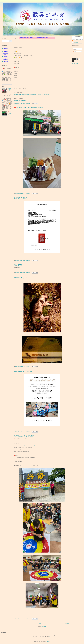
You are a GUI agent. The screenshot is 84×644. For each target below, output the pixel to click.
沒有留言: (28, 103)
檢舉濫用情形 (75, 63)
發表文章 (75, 49)
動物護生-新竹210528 (21, 278)
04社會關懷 (5, 53)
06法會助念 (5, 56)
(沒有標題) (4, 97)
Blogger (48, 641)
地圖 (50, 636)
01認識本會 (5, 48)
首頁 (40, 624)
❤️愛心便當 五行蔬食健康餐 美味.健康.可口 (29, 108)
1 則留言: (28, 366)
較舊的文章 (67, 624)
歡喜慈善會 (76, 42)
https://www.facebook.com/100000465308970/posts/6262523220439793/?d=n (29, 270)
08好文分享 (5, 60)
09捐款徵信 (5, 61)
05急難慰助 (5, 55)
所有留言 (75, 51)
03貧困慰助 (5, 52)
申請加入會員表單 (78, 38)
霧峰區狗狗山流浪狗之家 (9, 90)
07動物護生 (5, 58)
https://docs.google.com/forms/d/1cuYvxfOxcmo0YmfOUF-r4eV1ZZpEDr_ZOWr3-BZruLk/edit (32, 94)
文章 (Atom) (43, 627)
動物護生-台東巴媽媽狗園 (23, 371)
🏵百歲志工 (18, 265)
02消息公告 (5, 50)
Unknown (75, 40)
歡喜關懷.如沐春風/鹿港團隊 (24, 436)
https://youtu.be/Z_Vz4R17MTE (20, 100)
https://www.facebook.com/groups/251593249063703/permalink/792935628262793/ (30, 445)
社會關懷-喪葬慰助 (21, 198)
